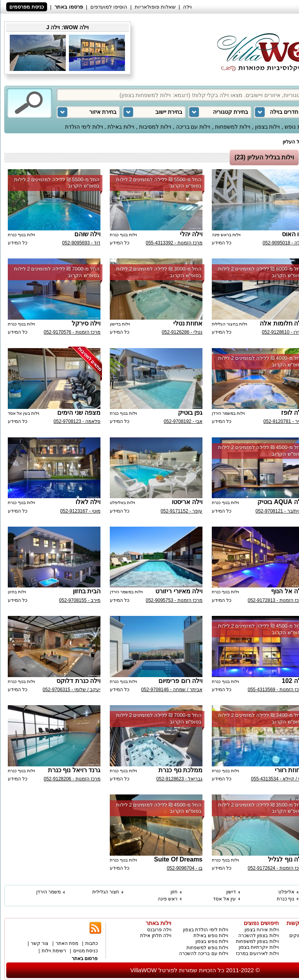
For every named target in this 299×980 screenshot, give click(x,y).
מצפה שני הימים (79, 413)
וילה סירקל (86, 323)
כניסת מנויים (85, 951)
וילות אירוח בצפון (262, 930)
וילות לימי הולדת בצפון (206, 930)
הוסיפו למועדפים (109, 7)
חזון (174, 892)
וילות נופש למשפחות (207, 948)
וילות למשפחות (233, 127)
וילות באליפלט (122, 502)
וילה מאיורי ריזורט (179, 591)
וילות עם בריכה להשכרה (204, 953)
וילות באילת (121, 127)
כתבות (91, 943)
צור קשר (40, 943)
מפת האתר (67, 943)
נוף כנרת (286, 899)
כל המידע (222, 243)
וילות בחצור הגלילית (230, 324)
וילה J (53, 27)
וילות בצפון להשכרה (259, 936)
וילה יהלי (191, 234)
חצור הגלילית (106, 892)
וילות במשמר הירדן (228, 413)
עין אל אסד (224, 899)
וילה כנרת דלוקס (78, 681)
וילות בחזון (17, 592)
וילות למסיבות (155, 127)
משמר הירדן (48, 892)
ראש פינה (168, 899)
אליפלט (286, 892)
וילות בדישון (120, 324)
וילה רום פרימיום (180, 681)
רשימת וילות (54, 951)
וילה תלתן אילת (156, 936)
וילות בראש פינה (226, 235)
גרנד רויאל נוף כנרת (74, 770)
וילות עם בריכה (193, 127)
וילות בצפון (268, 127)
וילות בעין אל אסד (24, 413)
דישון (231, 892)
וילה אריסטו (187, 502)
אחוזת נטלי (188, 323)
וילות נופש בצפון (212, 941)
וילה (187, 7)
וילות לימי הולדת (84, 127)
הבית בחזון (87, 591)
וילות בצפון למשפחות (257, 941)
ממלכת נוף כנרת (180, 770)
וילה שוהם (87, 234)
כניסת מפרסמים (27, 7)
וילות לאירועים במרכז (257, 953)
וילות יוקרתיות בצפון (259, 947)
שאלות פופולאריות (155, 7)
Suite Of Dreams (178, 859)
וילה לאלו (88, 502)
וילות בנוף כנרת (123, 235)
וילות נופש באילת (211, 936)
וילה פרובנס (159, 930)
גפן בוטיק (190, 413)
